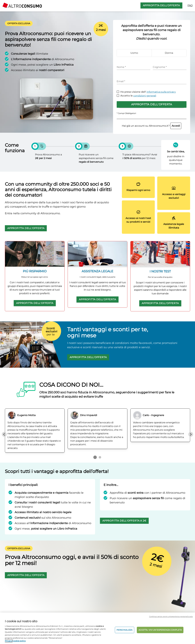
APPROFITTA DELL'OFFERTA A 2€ (124, 521)
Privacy (8, 641)
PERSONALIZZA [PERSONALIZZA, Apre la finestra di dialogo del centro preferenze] (125, 630)
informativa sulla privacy (161, 92)
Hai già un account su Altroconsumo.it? (152, 126)
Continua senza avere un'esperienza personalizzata (171, 616)
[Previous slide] (4, 434)
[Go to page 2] (100, 457)
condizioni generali (145, 96)
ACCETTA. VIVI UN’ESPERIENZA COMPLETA (160, 630)
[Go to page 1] (95, 457)
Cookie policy (19, 641)
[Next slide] (191, 434)
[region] (97, 628)
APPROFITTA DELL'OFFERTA (161, 5)
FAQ (190, 5)
